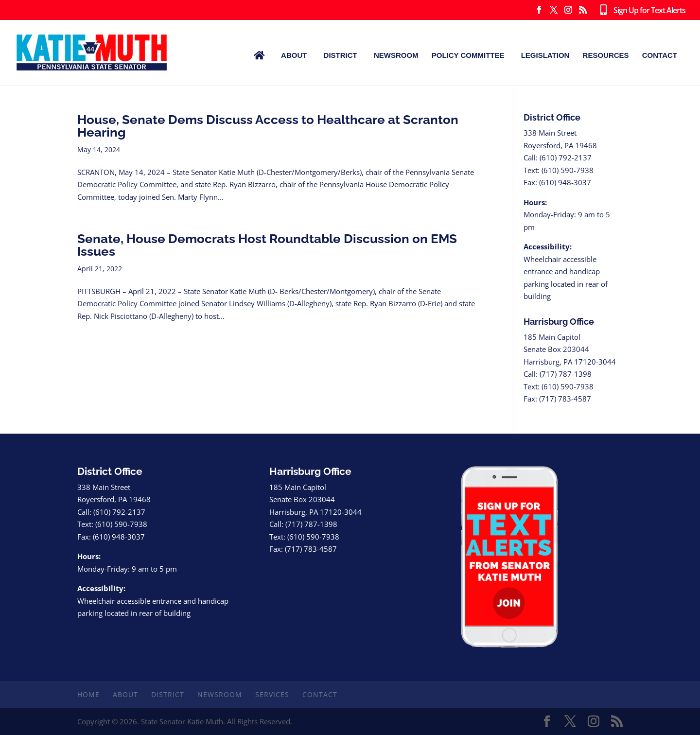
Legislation (545, 55)
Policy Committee (468, 55)
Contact (660, 55)
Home (88, 694)
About (294, 55)
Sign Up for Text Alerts (641, 11)
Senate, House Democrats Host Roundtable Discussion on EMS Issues (267, 245)
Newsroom (396, 55)
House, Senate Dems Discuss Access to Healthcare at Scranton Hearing (268, 126)
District (341, 55)
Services (272, 694)
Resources (606, 55)
